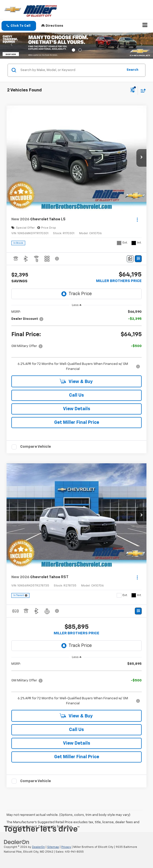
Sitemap (53, 847)
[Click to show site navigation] (145, 26)
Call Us (76, 395)
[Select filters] (133, 91)
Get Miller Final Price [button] (77, 423)
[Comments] (130, 259)
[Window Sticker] (138, 259)
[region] (77, 341)
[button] (19, 26)
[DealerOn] (17, 842)
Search (132, 70)
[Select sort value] (142, 91)
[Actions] (137, 219)
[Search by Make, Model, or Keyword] (71, 70)
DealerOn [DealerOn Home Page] (38, 847)
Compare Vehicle (36, 447)
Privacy (66, 847)
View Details (77, 409)
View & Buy (76, 381)
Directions (52, 26)
